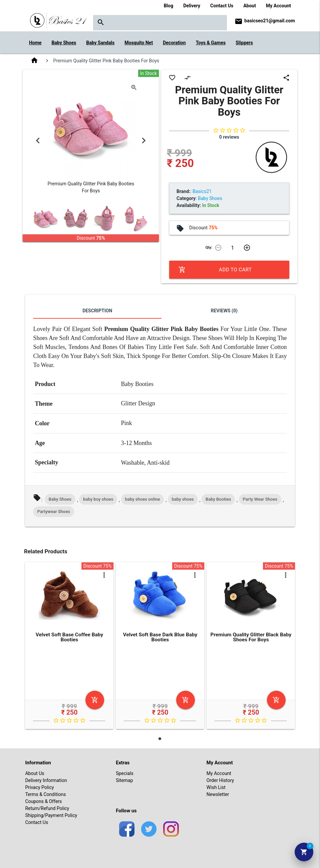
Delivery (192, 6)
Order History (220, 780)
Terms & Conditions (45, 794)
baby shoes (183, 499)
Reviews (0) (224, 311)
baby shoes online (143, 499)
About (250, 6)
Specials (125, 773)
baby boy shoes (98, 499)
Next (144, 141)
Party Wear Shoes (260, 499)
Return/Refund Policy (47, 808)
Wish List (216, 787)
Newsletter (218, 794)
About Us (35, 773)
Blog (169, 6)
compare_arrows (188, 78)
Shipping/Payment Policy (51, 815)
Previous (38, 141)
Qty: (209, 247)
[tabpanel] (69, 647)
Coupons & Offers (43, 801)
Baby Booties (218, 499)
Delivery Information (46, 780)
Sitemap (124, 780)
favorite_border (172, 78)
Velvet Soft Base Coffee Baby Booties (69, 637)
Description (97, 311)
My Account (278, 6)
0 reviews (229, 137)
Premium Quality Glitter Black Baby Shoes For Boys (251, 637)
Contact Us (222, 6)
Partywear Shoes (53, 511)
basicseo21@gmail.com (269, 21)
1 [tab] (160, 739)
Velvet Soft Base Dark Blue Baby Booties (160, 637)
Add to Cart (215, 270)
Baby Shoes (60, 499)
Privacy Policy (39, 787)
